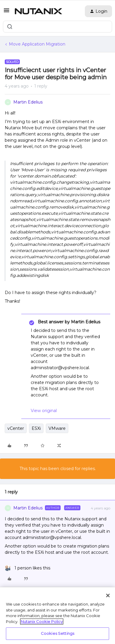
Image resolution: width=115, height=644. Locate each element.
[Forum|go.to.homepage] (38, 11)
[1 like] (27, 568)
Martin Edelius (28, 102)
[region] (57, 616)
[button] (7, 12)
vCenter (16, 428)
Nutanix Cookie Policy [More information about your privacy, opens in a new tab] (42, 622)
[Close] (108, 595)
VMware (57, 428)
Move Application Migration (37, 44)
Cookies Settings (57, 633)
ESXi (36, 428)
